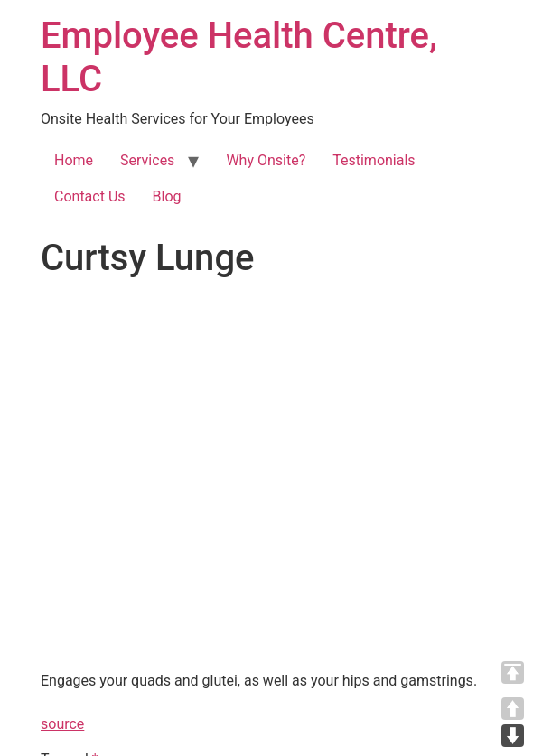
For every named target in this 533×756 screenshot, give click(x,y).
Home (74, 160)
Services (147, 160)
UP (513, 709)
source (62, 724)
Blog (167, 196)
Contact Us (90, 196)
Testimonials (374, 160)
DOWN (513, 736)
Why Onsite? (266, 160)
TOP (513, 672)
